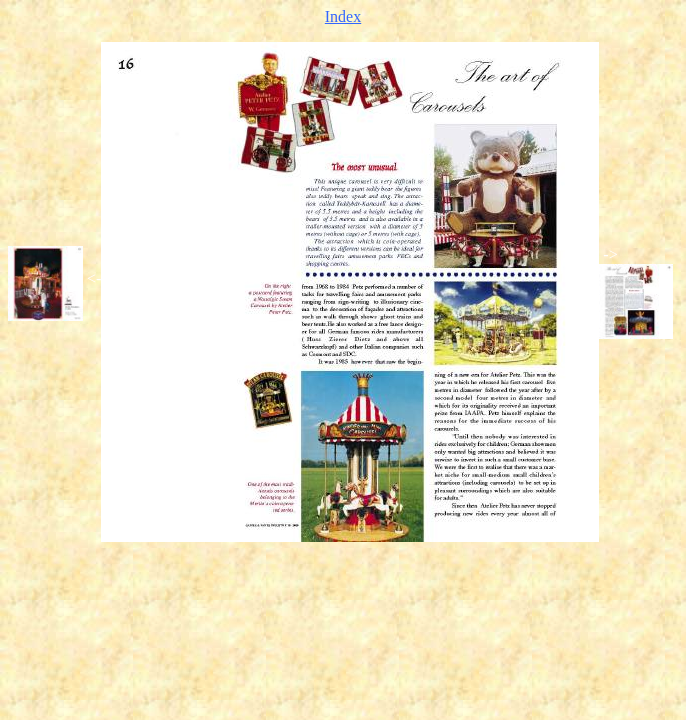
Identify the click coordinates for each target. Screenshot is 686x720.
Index (343, 16)
